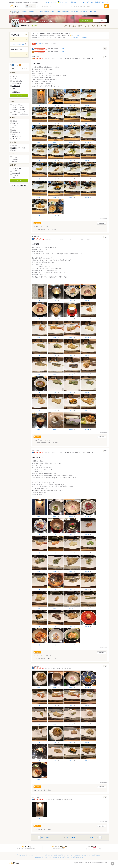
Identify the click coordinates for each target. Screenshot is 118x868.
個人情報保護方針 (62, 857)
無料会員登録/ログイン (102, 2)
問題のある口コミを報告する (80, 37)
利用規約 (55, 857)
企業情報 (75, 857)
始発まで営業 (16, 86)
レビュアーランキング (23, 11)
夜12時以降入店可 (17, 84)
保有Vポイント (63, 2)
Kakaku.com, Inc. (85, 863)
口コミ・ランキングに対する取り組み (44, 855)
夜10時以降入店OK (18, 81)
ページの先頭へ (113, 864)
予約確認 (73, 2)
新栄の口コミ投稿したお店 (90, 11)
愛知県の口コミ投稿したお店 (58, 11)
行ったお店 (81, 2)
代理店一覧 (81, 857)
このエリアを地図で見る (18, 44)
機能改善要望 (38, 857)
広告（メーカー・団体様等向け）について (94, 855)
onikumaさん (33, 11)
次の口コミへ (94, 837)
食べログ (16, 6)
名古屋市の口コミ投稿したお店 (74, 11)
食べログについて (51, 2)
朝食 (14, 88)
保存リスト (90, 2)
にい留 (39, 44)
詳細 (63, 49)
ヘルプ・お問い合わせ (20, 855)
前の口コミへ (45, 837)
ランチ (14, 79)
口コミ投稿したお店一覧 (43, 11)
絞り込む (19, 96)
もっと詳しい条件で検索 (20, 186)
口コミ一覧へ (71, 837)
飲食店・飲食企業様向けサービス (62, 855)
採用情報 (69, 857)
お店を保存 (102, 223)
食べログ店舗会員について (77, 855)
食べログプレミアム (47, 857)
